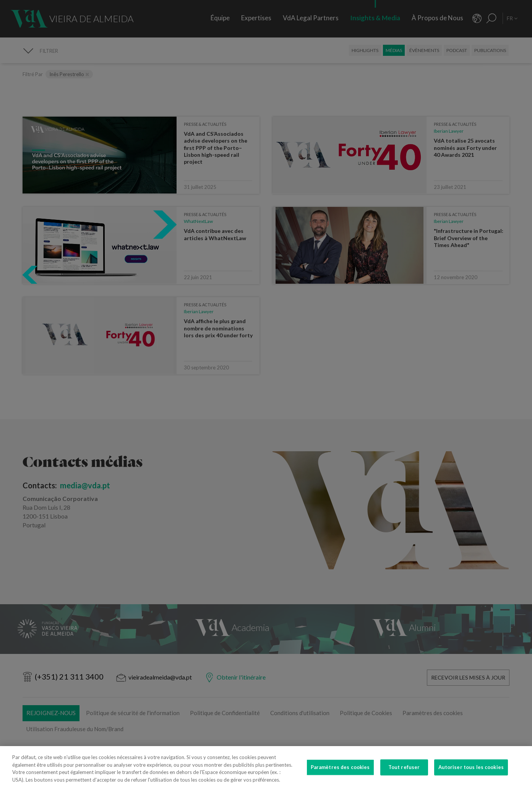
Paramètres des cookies (340, 771)
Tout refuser (404, 771)
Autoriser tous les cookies (471, 771)
